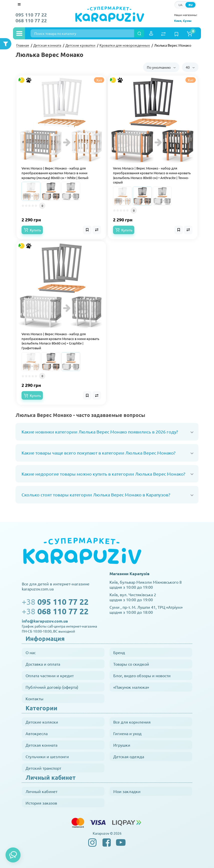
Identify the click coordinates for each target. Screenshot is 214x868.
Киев (178, 21)
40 (190, 67)
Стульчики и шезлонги (47, 756)
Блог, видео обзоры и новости (142, 675)
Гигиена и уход (127, 733)
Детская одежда (129, 756)
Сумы (187, 21)
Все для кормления (132, 722)
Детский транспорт (43, 768)
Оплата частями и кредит (50, 675)
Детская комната (41, 745)
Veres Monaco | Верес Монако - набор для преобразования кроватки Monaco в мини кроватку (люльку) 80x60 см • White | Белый (55, 173)
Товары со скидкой (131, 664)
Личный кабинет (41, 791)
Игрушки (122, 745)
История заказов (41, 803)
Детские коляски (42, 722)
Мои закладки (127, 791)
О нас (31, 652)
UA (180, 5)
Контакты (34, 699)
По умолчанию (161, 67)
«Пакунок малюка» (131, 687)
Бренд (119, 652)
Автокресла (37, 733)
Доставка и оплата (43, 664)
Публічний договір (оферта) (52, 687)
